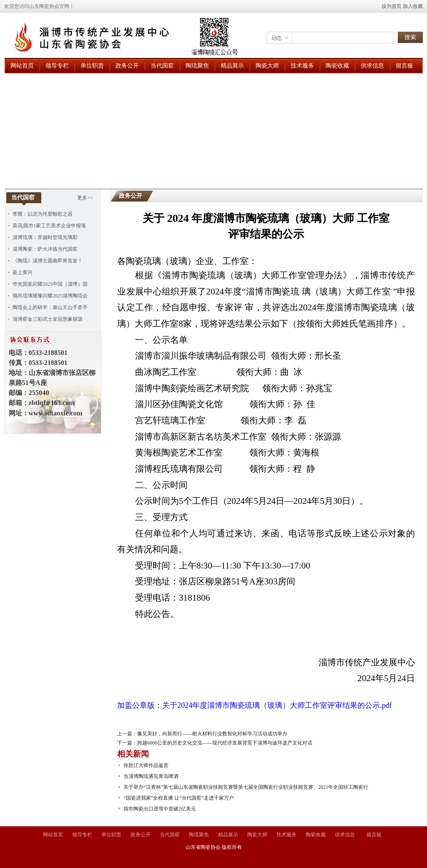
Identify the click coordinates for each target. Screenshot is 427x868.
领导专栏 (57, 66)
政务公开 (127, 66)
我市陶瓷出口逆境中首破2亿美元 (160, 809)
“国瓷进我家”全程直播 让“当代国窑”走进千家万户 (178, 798)
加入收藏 (413, 6)
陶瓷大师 (267, 66)
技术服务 (302, 66)
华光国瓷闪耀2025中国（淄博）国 (50, 284)
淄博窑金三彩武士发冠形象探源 (48, 319)
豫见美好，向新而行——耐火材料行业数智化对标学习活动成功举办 (212, 734)
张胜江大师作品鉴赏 (146, 765)
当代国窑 (162, 66)
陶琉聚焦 (197, 66)
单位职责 (92, 66)
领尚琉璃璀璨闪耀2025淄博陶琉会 (50, 296)
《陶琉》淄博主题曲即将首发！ (48, 261)
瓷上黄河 (23, 272)
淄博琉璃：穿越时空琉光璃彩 (45, 237)
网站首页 (22, 66)
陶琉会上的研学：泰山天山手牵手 (50, 307)
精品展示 (232, 66)
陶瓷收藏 (337, 66)
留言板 (404, 66)
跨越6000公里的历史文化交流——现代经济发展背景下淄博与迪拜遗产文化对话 (225, 743)
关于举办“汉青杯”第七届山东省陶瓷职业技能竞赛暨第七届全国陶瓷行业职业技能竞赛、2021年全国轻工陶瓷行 (246, 787)
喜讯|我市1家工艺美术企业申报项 (49, 226)
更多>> (85, 198)
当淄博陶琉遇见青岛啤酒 (151, 776)
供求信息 (372, 66)
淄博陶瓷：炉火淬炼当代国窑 (45, 249)
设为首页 (392, 6)
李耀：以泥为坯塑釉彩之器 (43, 214)
